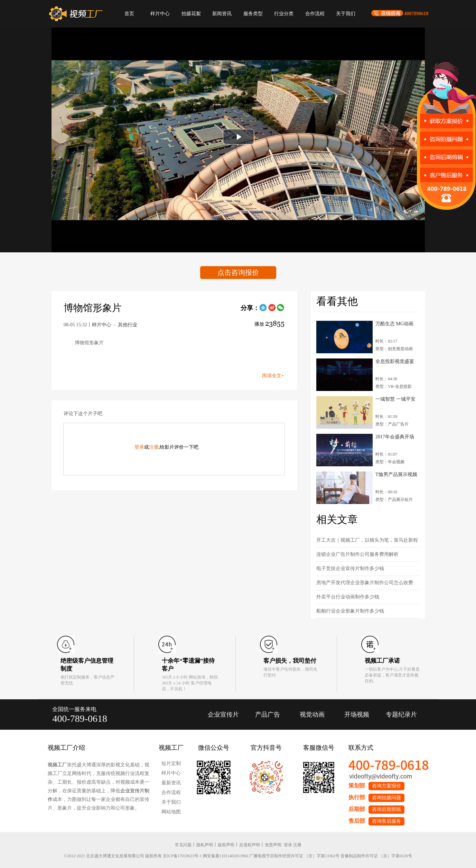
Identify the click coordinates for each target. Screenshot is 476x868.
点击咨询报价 (238, 272)
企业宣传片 (223, 715)
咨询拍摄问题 (386, 798)
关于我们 (346, 14)
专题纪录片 (401, 715)
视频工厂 (57, 765)
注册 (154, 447)
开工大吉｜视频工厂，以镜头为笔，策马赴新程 (367, 540)
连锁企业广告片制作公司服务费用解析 (357, 554)
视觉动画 (312, 715)
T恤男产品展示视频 (396, 474)
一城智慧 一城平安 (395, 399)
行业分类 (284, 14)
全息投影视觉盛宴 (395, 361)
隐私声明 (205, 845)
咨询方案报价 (386, 786)
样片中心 (160, 14)
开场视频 (357, 715)
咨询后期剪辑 (386, 809)
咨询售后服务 (386, 821)
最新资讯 (171, 783)
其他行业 (128, 325)
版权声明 (226, 845)
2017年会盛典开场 (395, 437)
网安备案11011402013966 (226, 856)
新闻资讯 (222, 14)
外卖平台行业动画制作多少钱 (348, 597)
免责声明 (273, 845)
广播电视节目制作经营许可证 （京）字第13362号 (294, 856)
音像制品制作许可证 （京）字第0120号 (376, 856)
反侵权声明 (250, 845)
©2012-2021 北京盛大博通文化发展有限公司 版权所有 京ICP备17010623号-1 (133, 856)
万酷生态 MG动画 (394, 324)
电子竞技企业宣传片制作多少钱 (350, 568)
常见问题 (183, 845)
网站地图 (171, 812)
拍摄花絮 (191, 14)
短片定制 (171, 763)
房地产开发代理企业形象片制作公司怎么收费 (365, 583)
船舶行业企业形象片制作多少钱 (350, 611)
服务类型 (253, 14)
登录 (139, 447)
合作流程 (315, 14)
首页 (129, 14)
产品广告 (268, 715)
